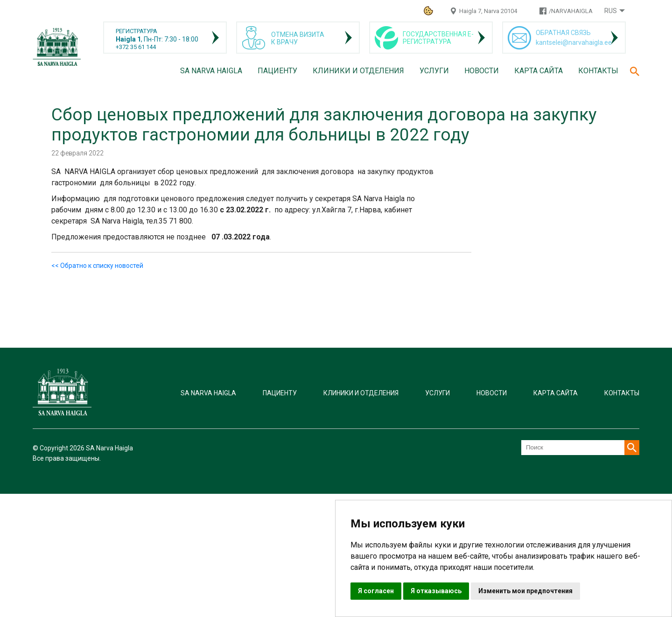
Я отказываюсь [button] (436, 591)
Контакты (598, 71)
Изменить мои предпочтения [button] (525, 591)
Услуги (434, 71)
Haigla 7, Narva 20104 (488, 11)
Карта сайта (539, 71)
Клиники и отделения (358, 71)
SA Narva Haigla (211, 71)
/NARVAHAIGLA (571, 11)
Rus (611, 11)
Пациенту (277, 71)
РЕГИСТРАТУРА (136, 31)
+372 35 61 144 (136, 47)
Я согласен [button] (376, 591)
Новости (482, 71)
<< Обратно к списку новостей (97, 266)
